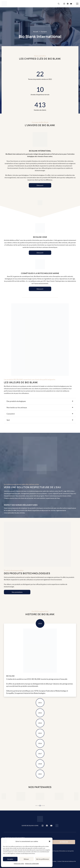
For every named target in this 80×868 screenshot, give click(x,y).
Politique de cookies (19, 864)
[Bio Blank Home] (57, 826)
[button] (50, 841)
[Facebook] (68, 4)
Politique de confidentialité (32, 864)
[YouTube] (71, 4)
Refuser (26, 859)
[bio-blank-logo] (4, 4)
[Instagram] (64, 4)
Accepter (10, 859)
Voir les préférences (43, 859)
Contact (59, 861)
